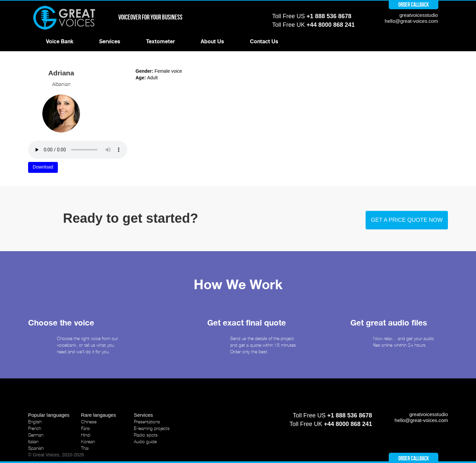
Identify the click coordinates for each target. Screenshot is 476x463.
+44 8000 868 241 (331, 25)
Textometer (160, 42)
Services (110, 42)
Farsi (85, 428)
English (35, 422)
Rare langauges (99, 415)
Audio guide (145, 442)
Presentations (147, 422)
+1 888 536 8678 (329, 16)
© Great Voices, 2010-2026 (56, 455)
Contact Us (264, 42)
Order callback (414, 5)
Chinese (89, 422)
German (36, 435)
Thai (85, 448)
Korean (88, 442)
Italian (33, 442)
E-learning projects (152, 428)
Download (43, 167)
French (35, 428)
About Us (212, 42)
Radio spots (146, 435)
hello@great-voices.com (411, 21)
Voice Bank (60, 42)
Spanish (36, 448)
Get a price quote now (407, 220)
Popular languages (49, 415)
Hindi (86, 435)
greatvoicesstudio (419, 15)
